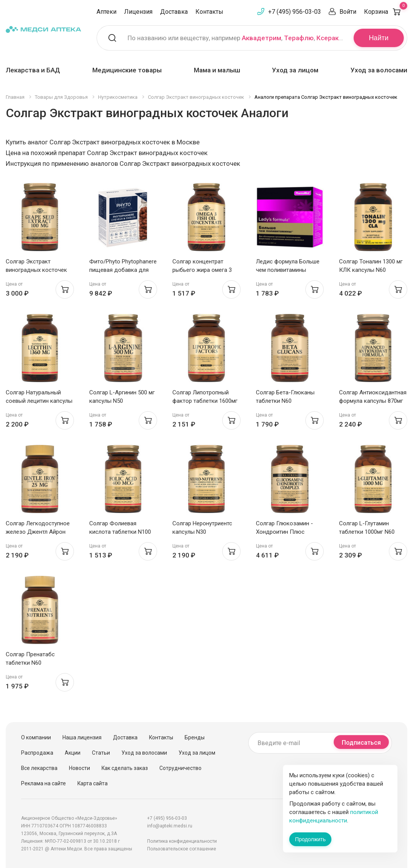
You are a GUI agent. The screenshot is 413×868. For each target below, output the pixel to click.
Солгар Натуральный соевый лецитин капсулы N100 (39, 401)
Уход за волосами (379, 70)
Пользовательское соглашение (182, 849)
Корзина (386, 12)
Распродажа (37, 753)
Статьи (101, 753)
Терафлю (299, 38)
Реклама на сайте (43, 783)
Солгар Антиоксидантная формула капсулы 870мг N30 (373, 401)
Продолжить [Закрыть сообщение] (310, 839)
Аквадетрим (261, 38)
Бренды (195, 737)
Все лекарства (39, 768)
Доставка (174, 12)
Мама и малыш (217, 70)
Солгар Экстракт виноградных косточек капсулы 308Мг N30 (36, 270)
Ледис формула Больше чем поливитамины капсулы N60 (288, 270)
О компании (36, 737)
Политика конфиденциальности (182, 841)
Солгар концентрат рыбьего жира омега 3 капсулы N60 (202, 270)
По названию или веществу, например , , (236, 38)
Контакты (209, 12)
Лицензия (138, 12)
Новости (79, 768)
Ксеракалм (334, 38)
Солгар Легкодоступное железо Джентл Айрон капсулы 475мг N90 (38, 532)
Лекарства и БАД (33, 70)
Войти (348, 12)
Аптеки (107, 12)
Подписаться (361, 743)
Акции (73, 753)
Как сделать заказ (125, 768)
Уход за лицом (295, 70)
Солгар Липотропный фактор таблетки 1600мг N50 (205, 401)
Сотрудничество (180, 768)
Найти (379, 38)
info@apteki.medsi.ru (170, 826)
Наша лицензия (82, 737)
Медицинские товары (127, 70)
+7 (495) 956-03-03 (295, 12)
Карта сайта (93, 783)
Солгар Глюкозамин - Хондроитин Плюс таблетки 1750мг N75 (284, 532)
